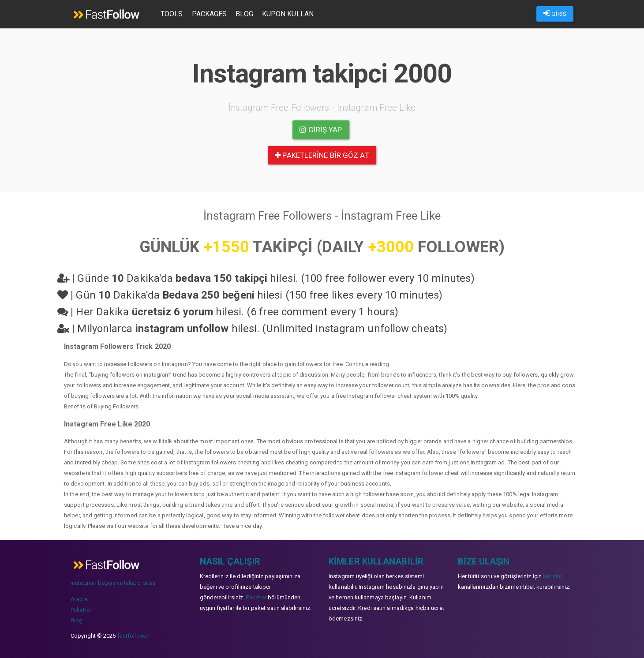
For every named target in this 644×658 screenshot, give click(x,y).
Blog (244, 14)
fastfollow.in (133, 636)
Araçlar (80, 599)
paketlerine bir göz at (322, 155)
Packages (210, 14)
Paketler (81, 610)
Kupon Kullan (288, 14)
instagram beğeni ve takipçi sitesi (114, 583)
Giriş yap (321, 130)
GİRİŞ (555, 13)
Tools (172, 14)
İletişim (552, 576)
